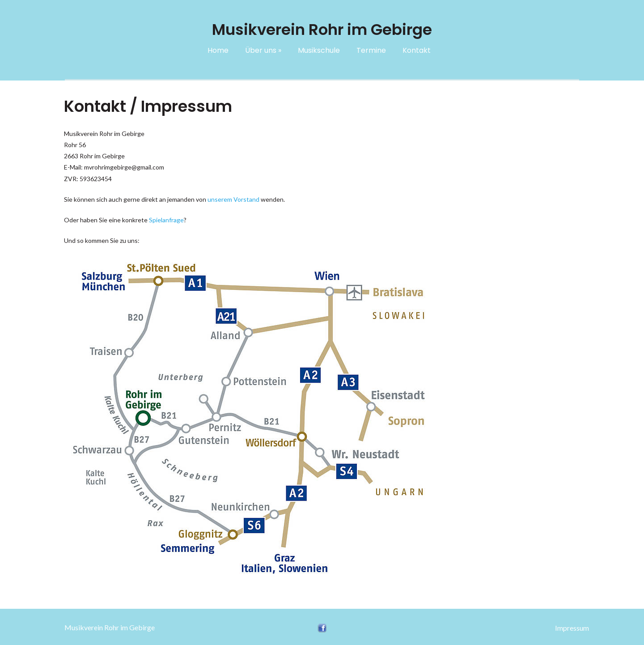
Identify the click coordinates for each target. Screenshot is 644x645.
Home (218, 50)
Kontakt (417, 50)
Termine (371, 50)
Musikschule (319, 50)
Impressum (572, 628)
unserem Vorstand (233, 199)
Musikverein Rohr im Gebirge (110, 627)
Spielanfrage (166, 220)
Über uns (263, 50)
